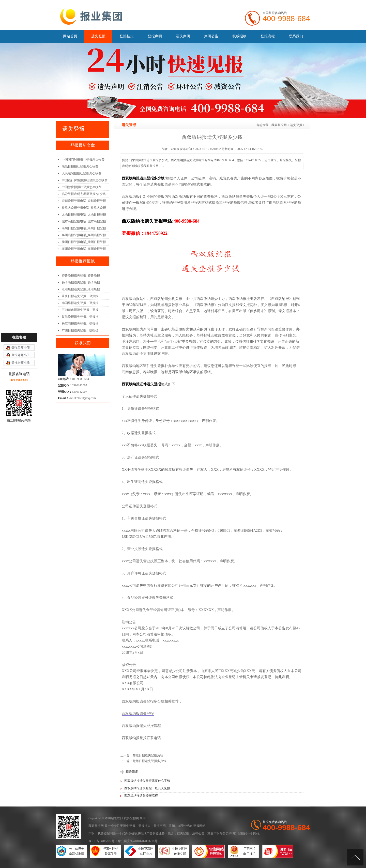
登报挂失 (127, 36)
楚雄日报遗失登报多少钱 (149, 761)
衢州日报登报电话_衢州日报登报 (84, 242)
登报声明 (155, 36)
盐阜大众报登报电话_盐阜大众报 (84, 208)
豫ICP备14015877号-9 (103, 841)
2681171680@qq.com (82, 398)
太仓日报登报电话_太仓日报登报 (84, 215)
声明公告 (211, 36)
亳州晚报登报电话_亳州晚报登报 (84, 249)
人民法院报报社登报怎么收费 (82, 173)
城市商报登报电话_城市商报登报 (84, 221)
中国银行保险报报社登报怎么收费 (85, 180)
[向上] (355, 857)
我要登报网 (279, 125)
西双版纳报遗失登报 (138, 714)
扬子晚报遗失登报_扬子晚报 (81, 282)
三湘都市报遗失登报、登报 (80, 310)
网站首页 (70, 36)
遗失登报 (98, 36)
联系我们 (296, 36)
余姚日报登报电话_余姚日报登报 (84, 228)
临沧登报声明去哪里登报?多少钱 (84, 194)
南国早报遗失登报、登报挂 (80, 303)
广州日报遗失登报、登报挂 (80, 330)
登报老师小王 (21, 409)
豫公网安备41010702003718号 (138, 841)
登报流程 (268, 36)
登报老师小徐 (21, 417)
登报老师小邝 (21, 402)
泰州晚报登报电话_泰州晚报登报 (84, 235)
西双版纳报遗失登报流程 (141, 726)
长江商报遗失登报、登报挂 (80, 324)
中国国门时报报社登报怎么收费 (83, 160)
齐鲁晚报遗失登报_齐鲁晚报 (81, 276)
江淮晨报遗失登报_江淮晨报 (81, 289)
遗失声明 (183, 36)
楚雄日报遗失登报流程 (148, 755)
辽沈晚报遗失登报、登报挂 (80, 317)
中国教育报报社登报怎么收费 (82, 187)
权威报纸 (239, 36)
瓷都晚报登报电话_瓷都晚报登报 (84, 201)
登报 (196, 826)
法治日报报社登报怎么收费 (80, 166)
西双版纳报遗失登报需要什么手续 (147, 781)
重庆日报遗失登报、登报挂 (80, 296)
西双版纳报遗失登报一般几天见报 (147, 788)
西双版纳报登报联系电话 (141, 738)
